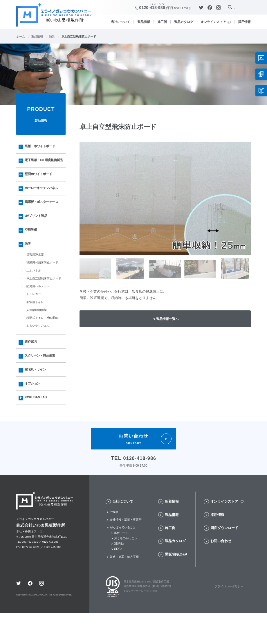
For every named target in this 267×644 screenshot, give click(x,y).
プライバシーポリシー (229, 617)
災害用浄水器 (36, 272)
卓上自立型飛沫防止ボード (46, 298)
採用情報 (244, 22)
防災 (52, 36)
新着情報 (172, 532)
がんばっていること (123, 558)
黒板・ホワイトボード (42, 147)
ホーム (21, 36)
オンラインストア (213, 22)
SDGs (118, 580)
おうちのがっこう (126, 569)
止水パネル (34, 289)
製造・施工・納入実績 (124, 587)
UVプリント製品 (38, 229)
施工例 (162, 22)
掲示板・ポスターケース (44, 214)
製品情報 (144, 22)
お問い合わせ (221, 572)
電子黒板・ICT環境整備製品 (43, 166)
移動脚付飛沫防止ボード (44, 280)
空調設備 (32, 244)
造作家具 (32, 366)
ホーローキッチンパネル (44, 199)
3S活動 (119, 574)
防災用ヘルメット (39, 306)
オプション (34, 411)
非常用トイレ (36, 323)
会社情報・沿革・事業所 (126, 550)
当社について (120, 22)
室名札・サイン (37, 396)
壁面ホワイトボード (40, 184)
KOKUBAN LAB (37, 427)
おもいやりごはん (39, 349)
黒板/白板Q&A (176, 585)
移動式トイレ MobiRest (44, 341)
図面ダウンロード (224, 558)
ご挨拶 (114, 543)
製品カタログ (184, 22)
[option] (165, 199)
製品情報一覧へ (168, 319)
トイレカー (34, 315)
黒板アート (121, 563)
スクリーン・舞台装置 (42, 381)
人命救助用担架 (38, 332)
